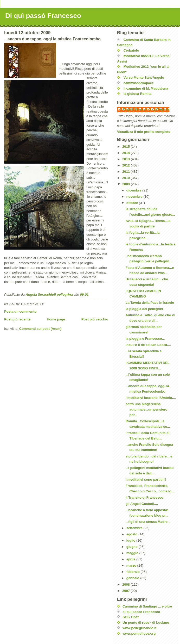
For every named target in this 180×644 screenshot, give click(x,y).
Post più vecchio (95, 319)
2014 (127, 153)
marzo (132, 565)
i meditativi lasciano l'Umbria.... (150, 398)
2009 (127, 184)
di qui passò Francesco (141, 612)
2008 (127, 584)
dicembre (134, 190)
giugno (133, 547)
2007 (127, 591)
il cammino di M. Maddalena (146, 88)
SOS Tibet (131, 617)
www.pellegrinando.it (139, 628)
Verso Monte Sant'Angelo (144, 78)
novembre (135, 197)
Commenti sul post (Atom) (40, 329)
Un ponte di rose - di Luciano (146, 623)
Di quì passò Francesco (43, 16)
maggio (133, 553)
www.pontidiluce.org (139, 633)
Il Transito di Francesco (144, 497)
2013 (127, 159)
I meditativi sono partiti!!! (146, 479)
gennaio (133, 578)
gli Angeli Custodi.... (142, 504)
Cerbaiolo (131, 50)
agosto (132, 534)
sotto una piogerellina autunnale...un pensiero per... (146, 409)
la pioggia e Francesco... (145, 339)
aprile (131, 559)
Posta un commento (20, 311)
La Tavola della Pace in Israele (150, 303)
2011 (127, 172)
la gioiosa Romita (138, 94)
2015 (127, 147)
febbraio (134, 572)
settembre (135, 528)
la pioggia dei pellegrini (144, 309)
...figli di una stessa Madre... (148, 522)
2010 (127, 178)
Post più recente (17, 319)
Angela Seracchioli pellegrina (146, 109)
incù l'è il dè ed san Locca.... (148, 345)
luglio (131, 540)
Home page (56, 319)
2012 (127, 165)
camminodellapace (139, 83)
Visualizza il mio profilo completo (144, 132)
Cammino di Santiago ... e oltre (147, 606)
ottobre (133, 203)
